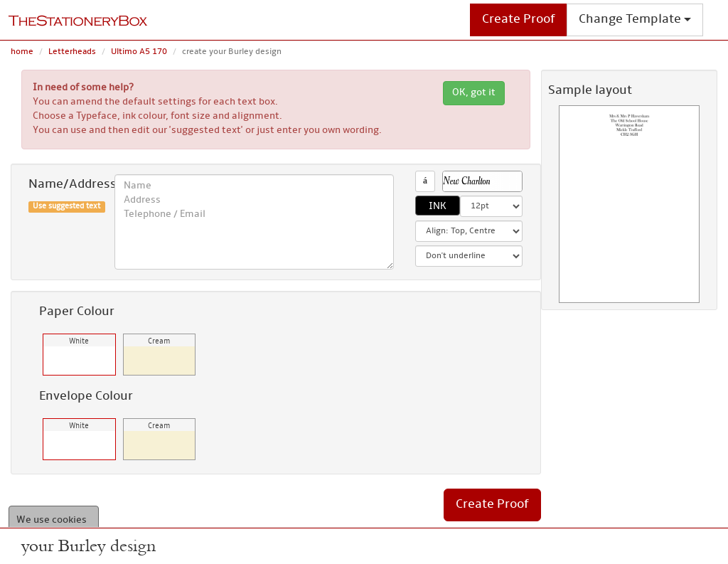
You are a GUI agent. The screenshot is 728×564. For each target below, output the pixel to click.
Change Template (635, 20)
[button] (483, 181)
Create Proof (519, 20)
